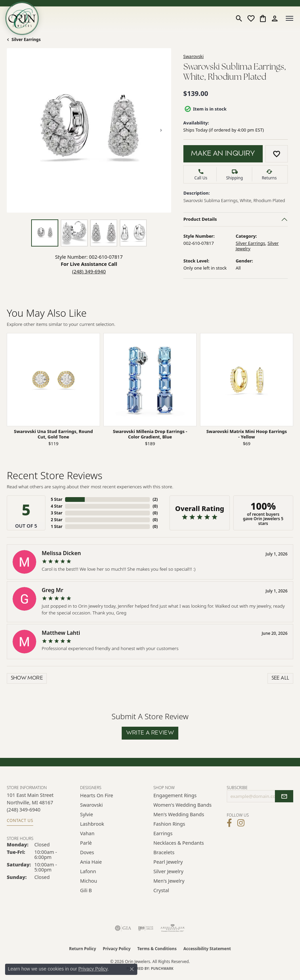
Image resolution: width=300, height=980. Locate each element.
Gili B (86, 890)
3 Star (57, 513)
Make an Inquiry (223, 154)
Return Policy (83, 949)
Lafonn (88, 871)
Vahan (87, 833)
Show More (27, 678)
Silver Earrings (26, 40)
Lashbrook (92, 824)
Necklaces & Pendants (179, 843)
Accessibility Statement (207, 949)
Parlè (86, 843)
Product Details (200, 219)
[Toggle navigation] (289, 18)
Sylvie (86, 814)
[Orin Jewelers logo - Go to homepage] (22, 18)
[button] (239, 18)
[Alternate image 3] (104, 233)
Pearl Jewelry (168, 862)
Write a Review (150, 733)
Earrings (163, 833)
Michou (88, 881)
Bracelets (164, 852)
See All (281, 678)
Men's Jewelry (169, 881)
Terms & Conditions (157, 949)
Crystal (161, 890)
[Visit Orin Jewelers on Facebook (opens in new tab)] (229, 823)
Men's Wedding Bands (179, 814)
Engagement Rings (175, 795)
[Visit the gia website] (123, 928)
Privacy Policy (117, 949)
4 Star (57, 506)
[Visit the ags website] (173, 928)
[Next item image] (161, 130)
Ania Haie (91, 862)
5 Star (57, 499)
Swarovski (194, 56)
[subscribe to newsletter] (284, 796)
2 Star (57, 520)
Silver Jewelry (169, 871)
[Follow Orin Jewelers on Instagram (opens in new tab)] (241, 823)
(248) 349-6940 (89, 271)
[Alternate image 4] (133, 233)
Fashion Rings (169, 824)
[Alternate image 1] (45, 233)
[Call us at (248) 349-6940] (24, 810)
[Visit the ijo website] (146, 928)
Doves (87, 852)
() (155, 499)
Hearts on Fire (96, 795)
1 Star (57, 526)
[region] (89, 130)
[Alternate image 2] (74, 233)
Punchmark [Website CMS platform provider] (162, 968)
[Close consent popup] (132, 969)
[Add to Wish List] (277, 154)
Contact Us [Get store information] (20, 820)
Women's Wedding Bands (183, 805)
